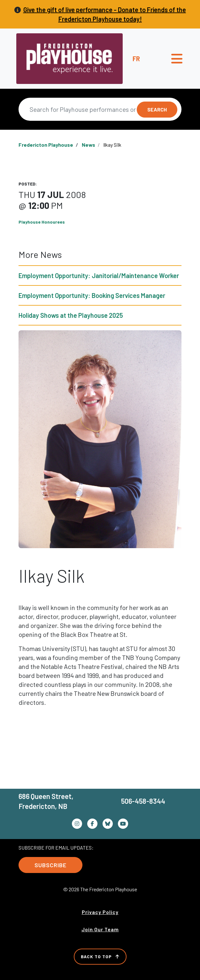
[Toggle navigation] (177, 59)
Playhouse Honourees (42, 222)
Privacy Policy (100, 912)
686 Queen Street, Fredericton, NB (46, 801)
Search (157, 109)
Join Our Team (100, 929)
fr (136, 59)
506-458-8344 (143, 801)
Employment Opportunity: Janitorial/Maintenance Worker (99, 276)
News (88, 145)
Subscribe (50, 865)
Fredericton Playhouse (46, 145)
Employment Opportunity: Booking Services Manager (92, 295)
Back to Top (100, 956)
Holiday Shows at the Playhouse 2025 (71, 315)
